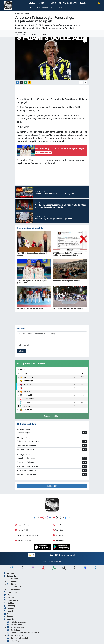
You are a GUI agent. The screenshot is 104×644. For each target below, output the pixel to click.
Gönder (21, 351)
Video (8, 595)
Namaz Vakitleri (22, 530)
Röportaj (9, 606)
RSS (32, 555)
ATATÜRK (63, 8)
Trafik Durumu (59, 530)
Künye (31, 8)
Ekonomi (13, 581)
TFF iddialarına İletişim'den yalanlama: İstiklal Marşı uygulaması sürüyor (68, 254)
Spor (53, 8)
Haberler (19, 14)
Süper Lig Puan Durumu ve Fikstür (28, 535)
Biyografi (9, 608)
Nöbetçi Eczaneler (23, 525)
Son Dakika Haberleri (24, 540)
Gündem (32, 3)
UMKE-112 (43, 3)
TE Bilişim (58, 562)
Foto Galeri (10, 592)
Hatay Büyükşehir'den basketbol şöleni (68, 308)
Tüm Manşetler (60, 535)
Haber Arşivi (59, 540)
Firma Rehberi (11, 600)
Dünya (12, 584)
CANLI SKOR (52, 486)
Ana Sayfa (9, 573)
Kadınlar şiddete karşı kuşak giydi (30, 308)
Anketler (9, 611)
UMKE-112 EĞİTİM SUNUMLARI (64, 3)
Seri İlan (9, 603)
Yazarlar (9, 598)
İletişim (83, 3)
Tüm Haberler (42, 8)
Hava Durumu (59, 525)
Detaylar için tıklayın (52, 416)
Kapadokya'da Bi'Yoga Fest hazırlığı (66, 281)
